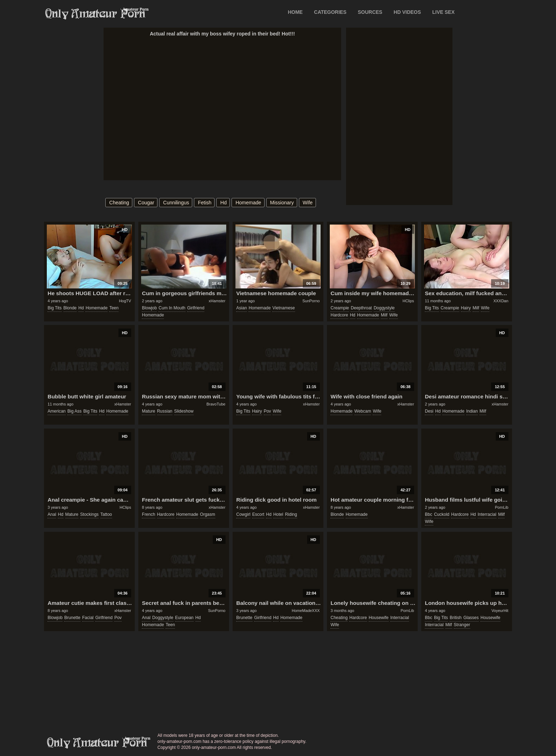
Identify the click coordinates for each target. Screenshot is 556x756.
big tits (54, 308)
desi (429, 411)
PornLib (502, 507)
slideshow (184, 411)
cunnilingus (176, 203)
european (184, 618)
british (455, 618)
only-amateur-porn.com (97, 743)
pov (268, 411)
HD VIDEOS (407, 12)
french (148, 514)
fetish (205, 203)
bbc (429, 514)
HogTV (125, 301)
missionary (282, 203)
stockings (89, 514)
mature (148, 411)
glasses (471, 618)
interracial (487, 514)
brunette (72, 618)
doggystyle (384, 308)
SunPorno (311, 301)
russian (165, 411)
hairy (466, 308)
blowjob (149, 308)
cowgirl (243, 514)
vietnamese (283, 308)
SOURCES (370, 12)
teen (114, 308)
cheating (119, 203)
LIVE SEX (443, 12)
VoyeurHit (500, 611)
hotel (278, 514)
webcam (363, 411)
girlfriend (196, 308)
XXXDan (501, 301)
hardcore (339, 315)
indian (472, 411)
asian (241, 308)
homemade (248, 203)
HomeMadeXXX (306, 611)
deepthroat (361, 308)
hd (223, 203)
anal (52, 514)
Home (295, 12)
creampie (340, 308)
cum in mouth (172, 308)
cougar (146, 203)
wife (308, 203)
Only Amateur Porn (95, 14)
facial (88, 618)
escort (258, 514)
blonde (70, 308)
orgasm (208, 514)
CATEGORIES (330, 12)
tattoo (106, 514)
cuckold (442, 514)
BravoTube (216, 404)
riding (291, 514)
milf (384, 315)
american (57, 411)
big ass (74, 411)
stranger (462, 625)
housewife (379, 618)
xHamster (217, 301)
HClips (408, 301)
